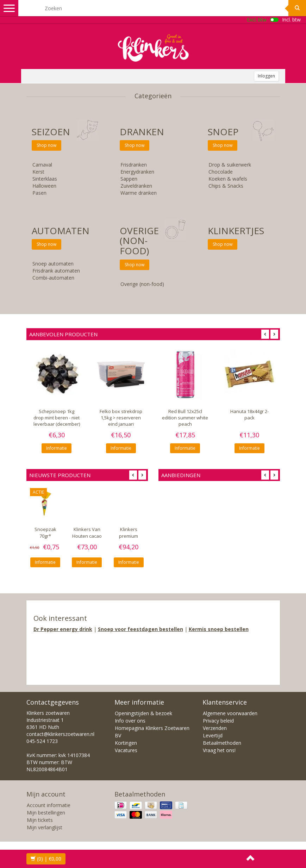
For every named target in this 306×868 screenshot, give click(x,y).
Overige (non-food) (139, 241)
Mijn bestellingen (46, 813)
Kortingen (126, 743)
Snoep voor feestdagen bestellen (140, 629)
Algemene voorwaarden (230, 713)
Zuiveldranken (136, 186)
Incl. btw (291, 20)
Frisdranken (134, 165)
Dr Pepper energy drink (63, 629)
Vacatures (126, 750)
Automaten (61, 231)
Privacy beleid (218, 721)
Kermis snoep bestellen (219, 629)
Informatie (57, 448)
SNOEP (223, 132)
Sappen (129, 179)
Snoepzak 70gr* (45, 533)
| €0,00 (46, 859)
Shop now (46, 145)
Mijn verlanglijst (45, 827)
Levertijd (213, 735)
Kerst (38, 172)
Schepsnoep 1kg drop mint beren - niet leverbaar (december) (57, 418)
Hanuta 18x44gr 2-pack (249, 414)
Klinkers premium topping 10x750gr (129, 539)
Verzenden (215, 728)
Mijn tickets (40, 820)
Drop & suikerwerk (230, 165)
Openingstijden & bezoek (143, 713)
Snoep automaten (53, 264)
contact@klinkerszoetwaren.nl (60, 734)
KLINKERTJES (236, 231)
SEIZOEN (51, 132)
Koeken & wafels (228, 179)
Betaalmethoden (222, 743)
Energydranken (137, 172)
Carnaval (42, 165)
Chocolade (221, 172)
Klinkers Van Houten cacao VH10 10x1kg (87, 536)
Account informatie (49, 805)
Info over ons (130, 721)
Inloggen (266, 76)
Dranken (142, 132)
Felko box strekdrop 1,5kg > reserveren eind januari (121, 418)
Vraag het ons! (219, 750)
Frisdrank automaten (56, 271)
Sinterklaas (45, 179)
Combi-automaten (53, 278)
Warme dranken (139, 193)
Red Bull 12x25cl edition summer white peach (185, 418)
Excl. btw (257, 20)
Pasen (39, 193)
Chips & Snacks (226, 186)
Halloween (44, 186)
